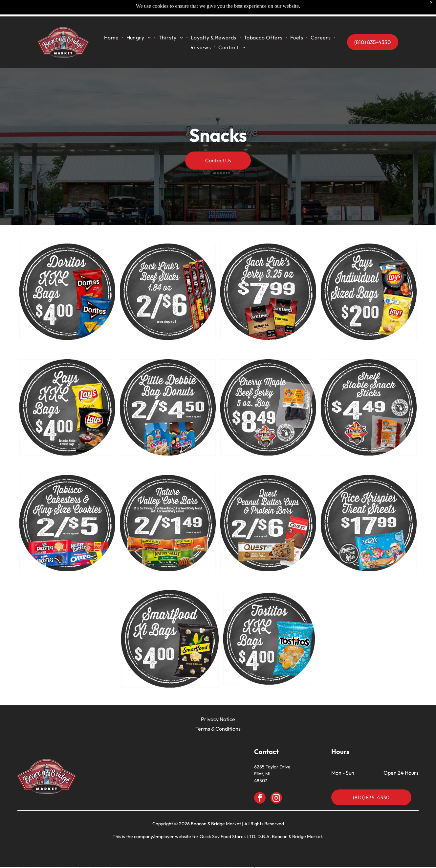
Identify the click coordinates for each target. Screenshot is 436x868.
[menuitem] (112, 21)
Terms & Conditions (218, 729)
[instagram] (276, 799)
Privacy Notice (218, 719)
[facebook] (260, 799)
